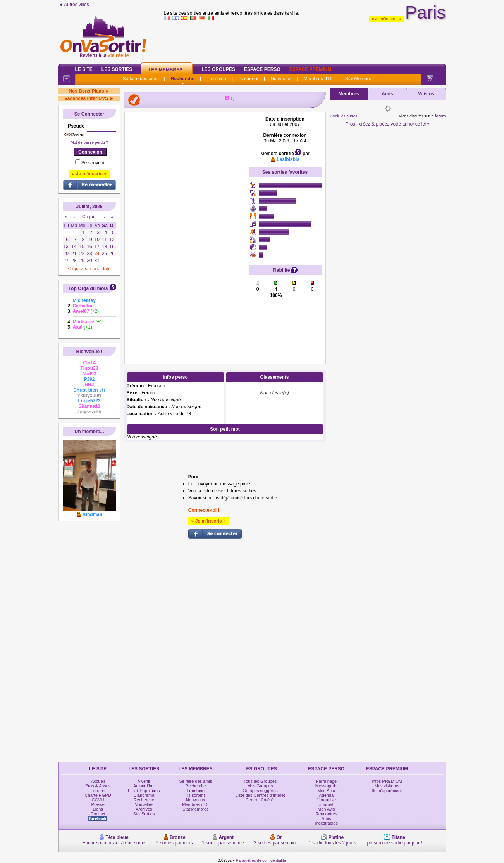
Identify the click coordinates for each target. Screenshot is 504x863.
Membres (349, 94)
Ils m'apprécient (387, 791)
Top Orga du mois (88, 288)
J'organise (326, 800)
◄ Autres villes (74, 5)
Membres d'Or (318, 79)
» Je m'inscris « (386, 19)
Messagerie (326, 786)
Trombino (216, 79)
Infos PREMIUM (387, 781)
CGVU (98, 800)
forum (440, 116)
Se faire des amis (141, 79)
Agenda (326, 795)
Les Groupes (218, 69)
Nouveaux (281, 79)
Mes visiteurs (387, 786)
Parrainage (326, 781)
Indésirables (326, 823)
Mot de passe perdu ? (89, 142)
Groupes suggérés (260, 791)
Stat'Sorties (144, 814)
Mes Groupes (260, 786)
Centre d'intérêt (260, 800)
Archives (144, 809)
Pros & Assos (98, 786)
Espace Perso (262, 69)
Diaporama (144, 795)
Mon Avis (326, 809)
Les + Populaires (144, 791)
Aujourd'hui (144, 786)
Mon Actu (326, 791)
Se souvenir (94, 163)
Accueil (98, 781)
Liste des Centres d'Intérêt (260, 795)
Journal (326, 804)
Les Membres (165, 70)
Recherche (183, 79)
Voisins (426, 94)
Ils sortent (248, 79)
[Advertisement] (187, 233)
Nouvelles (144, 804)
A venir (144, 781)
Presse (98, 804)
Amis (387, 94)
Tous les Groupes (260, 781)
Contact (98, 814)
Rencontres (326, 814)
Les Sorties (117, 69)
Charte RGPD (98, 795)
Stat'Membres (360, 79)
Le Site (84, 69)
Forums (98, 791)
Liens (98, 809)
